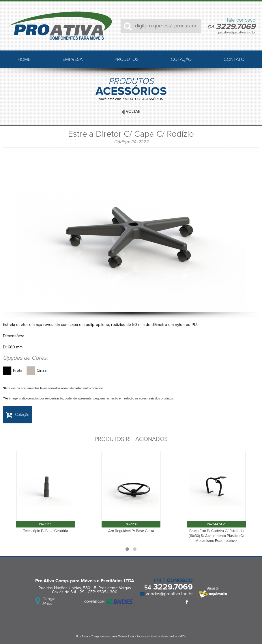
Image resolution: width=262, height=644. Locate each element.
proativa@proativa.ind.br (237, 33)
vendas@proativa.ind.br (169, 594)
